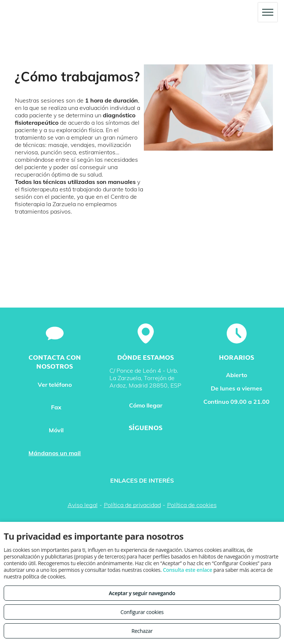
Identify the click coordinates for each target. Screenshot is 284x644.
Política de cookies (192, 505)
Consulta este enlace (187, 570)
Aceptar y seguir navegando (142, 593)
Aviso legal (83, 505)
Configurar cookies (142, 612)
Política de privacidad (132, 505)
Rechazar (142, 631)
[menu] (268, 12)
